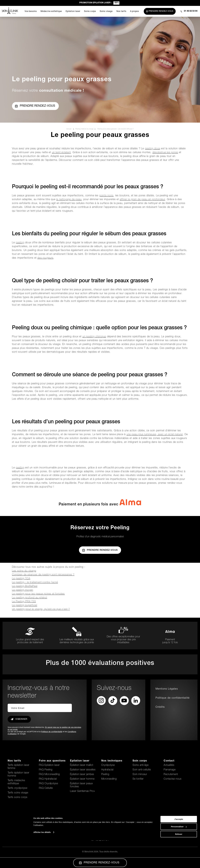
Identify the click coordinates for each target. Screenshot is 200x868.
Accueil (69, 129)
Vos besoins (30, 11)
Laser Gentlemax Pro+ (83, 791)
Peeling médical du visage (84, 129)
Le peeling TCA (21, 579)
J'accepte (179, 847)
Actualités (169, 765)
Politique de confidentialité (52, 732)
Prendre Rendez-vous (100, 550)
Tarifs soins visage (18, 793)
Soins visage (106, 11)
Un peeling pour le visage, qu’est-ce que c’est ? (41, 609)
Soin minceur (140, 775)
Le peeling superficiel (25, 606)
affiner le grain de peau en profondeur (142, 200)
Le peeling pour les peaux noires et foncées (38, 594)
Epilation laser (73, 11)
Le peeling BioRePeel (25, 586)
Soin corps (140, 761)
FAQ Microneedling (49, 775)
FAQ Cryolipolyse (48, 784)
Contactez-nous (173, 779)
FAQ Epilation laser (49, 765)
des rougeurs (45, 258)
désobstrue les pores (165, 153)
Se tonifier (138, 779)
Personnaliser (179, 854)
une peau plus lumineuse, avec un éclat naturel (155, 435)
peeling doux (152, 149)
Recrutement (171, 775)
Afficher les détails (42, 860)
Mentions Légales (167, 689)
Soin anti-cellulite (142, 770)
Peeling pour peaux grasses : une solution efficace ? (115, 129)
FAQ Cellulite (46, 788)
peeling (20, 243)
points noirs (106, 196)
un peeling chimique (94, 337)
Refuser (179, 862)
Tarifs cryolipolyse (17, 788)
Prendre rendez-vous (35, 106)
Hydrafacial (107, 770)
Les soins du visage (24, 571)
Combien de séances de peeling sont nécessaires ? (43, 575)
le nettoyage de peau (69, 200)
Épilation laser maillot (82, 765)
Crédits (160, 707)
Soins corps (90, 11)
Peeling (105, 775)
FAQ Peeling (46, 770)
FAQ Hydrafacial (48, 779)
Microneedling (109, 779)
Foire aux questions (52, 761)
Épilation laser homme (82, 779)
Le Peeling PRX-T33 (24, 602)
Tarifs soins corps (18, 797)
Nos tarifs (121, 11)
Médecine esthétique (51, 11)
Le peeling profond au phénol (30, 598)
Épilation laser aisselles (83, 770)
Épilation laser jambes (82, 775)
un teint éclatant (61, 153)
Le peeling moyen (23, 590)
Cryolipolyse (108, 765)
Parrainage (170, 770)
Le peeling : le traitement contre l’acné (35, 583)
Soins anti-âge (141, 765)
